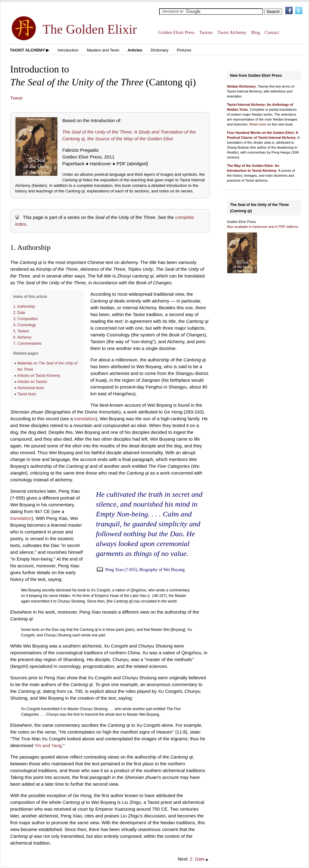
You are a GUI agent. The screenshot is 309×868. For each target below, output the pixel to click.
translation (85, 419)
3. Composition (26, 319)
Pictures (184, 50)
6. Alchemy (22, 337)
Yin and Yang (48, 745)
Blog (255, 32)
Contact (272, 32)
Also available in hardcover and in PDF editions (263, 227)
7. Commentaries (27, 343)
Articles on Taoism (32, 382)
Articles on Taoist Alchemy (39, 376)
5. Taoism (21, 331)
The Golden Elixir (90, 29)
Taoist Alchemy (232, 32)
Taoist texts (27, 394)
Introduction (68, 50)
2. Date (19, 313)
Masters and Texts (103, 50)
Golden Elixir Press (176, 32)
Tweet (16, 98)
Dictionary (159, 50)
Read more (258, 124)
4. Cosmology (25, 325)
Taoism (206, 32)
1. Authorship (24, 306)
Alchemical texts (31, 388)
